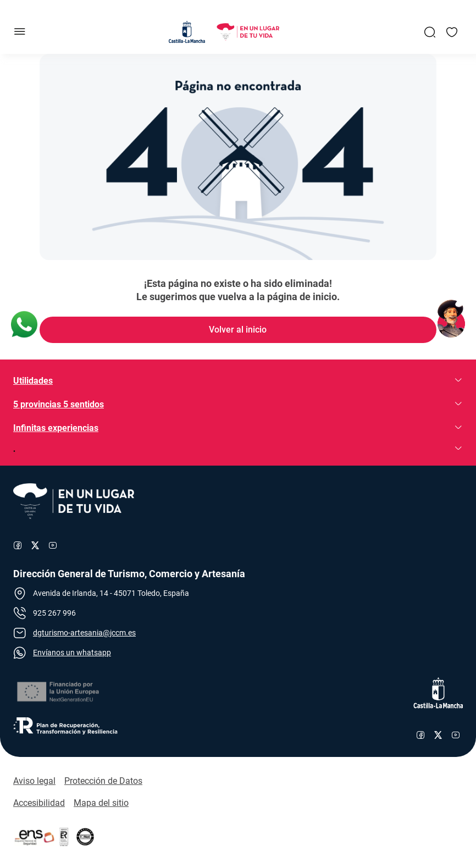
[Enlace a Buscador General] (430, 32)
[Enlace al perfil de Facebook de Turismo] (18, 545)
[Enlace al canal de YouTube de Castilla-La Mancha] (456, 735)
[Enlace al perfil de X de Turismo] (35, 545)
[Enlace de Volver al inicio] (238, 330)
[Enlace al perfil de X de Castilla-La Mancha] (438, 735)
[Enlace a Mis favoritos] (452, 32)
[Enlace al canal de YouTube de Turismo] (53, 545)
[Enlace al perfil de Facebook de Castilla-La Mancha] (420, 735)
